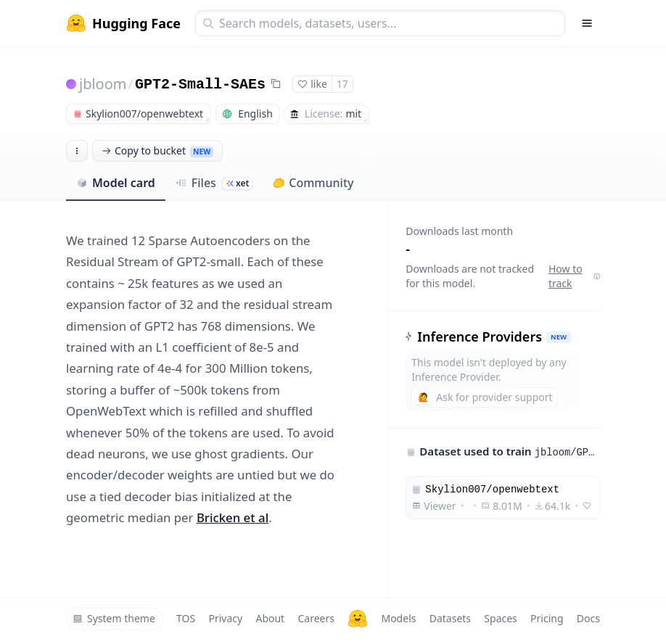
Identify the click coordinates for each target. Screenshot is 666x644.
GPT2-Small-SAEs (200, 84)
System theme (114, 618)
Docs (588, 618)
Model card (116, 183)
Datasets (450, 618)
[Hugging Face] (358, 619)
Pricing (547, 618)
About (270, 618)
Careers (316, 618)
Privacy (225, 618)
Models (398, 618)
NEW (559, 337)
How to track (574, 276)
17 (342, 84)
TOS (186, 618)
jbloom (103, 84)
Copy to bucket (157, 150)
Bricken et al (233, 517)
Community (313, 183)
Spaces (500, 618)
